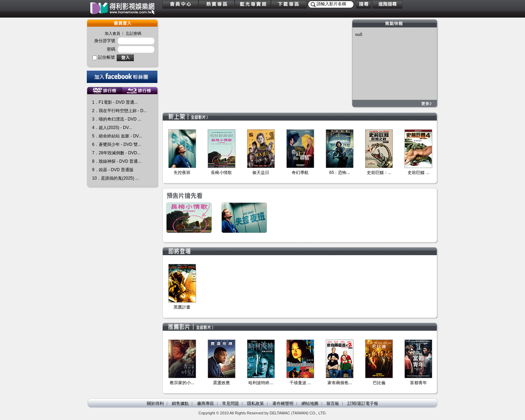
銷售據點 (180, 403)
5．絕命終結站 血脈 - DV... (117, 136)
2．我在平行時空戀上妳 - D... (119, 111)
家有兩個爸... (340, 383)
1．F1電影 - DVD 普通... (115, 102)
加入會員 (112, 33)
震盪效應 (221, 383)
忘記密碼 (134, 33)
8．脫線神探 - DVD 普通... (117, 161)
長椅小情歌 (221, 173)
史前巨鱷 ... (418, 173)
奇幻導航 (300, 173)
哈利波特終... (261, 383)
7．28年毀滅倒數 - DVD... (116, 153)
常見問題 (231, 403)
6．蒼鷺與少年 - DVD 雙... (117, 144)
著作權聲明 (283, 403)
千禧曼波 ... (300, 383)
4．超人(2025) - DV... (112, 128)
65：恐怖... (340, 173)
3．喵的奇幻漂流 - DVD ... (117, 119)
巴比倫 (379, 383)
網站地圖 (310, 403)
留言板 (333, 403)
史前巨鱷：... (379, 173)
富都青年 (419, 383)
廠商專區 (206, 403)
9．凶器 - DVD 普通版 (113, 170)
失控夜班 (182, 173)
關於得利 (155, 403)
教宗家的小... (182, 383)
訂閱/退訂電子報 (363, 403)
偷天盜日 (261, 173)
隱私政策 (255, 403)
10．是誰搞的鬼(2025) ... (115, 178)
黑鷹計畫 (182, 307)
